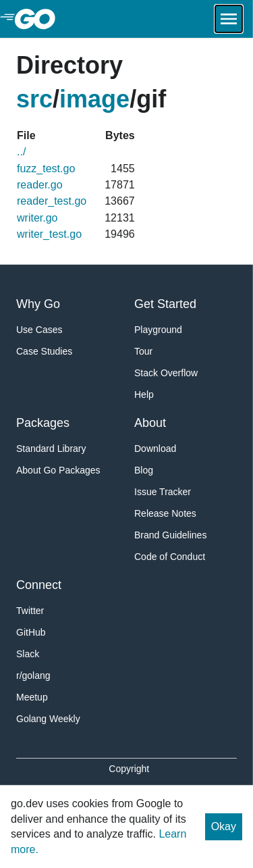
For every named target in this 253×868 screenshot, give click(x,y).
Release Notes (165, 513)
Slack (28, 654)
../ (21, 152)
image (94, 99)
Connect (39, 585)
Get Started (165, 304)
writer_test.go (49, 234)
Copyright (129, 769)
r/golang (33, 675)
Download (155, 449)
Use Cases (39, 330)
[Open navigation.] (229, 19)
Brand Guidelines (170, 535)
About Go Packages (58, 470)
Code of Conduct (170, 557)
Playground (158, 330)
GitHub (31, 632)
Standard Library (51, 449)
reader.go (40, 185)
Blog (144, 470)
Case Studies (44, 351)
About (150, 423)
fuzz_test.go (46, 169)
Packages (43, 423)
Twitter (30, 611)
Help (144, 394)
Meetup (32, 697)
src (34, 99)
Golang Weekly (48, 719)
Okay (224, 826)
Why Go (38, 304)
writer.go (37, 218)
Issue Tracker (163, 492)
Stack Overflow (166, 373)
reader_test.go (52, 201)
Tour (143, 351)
